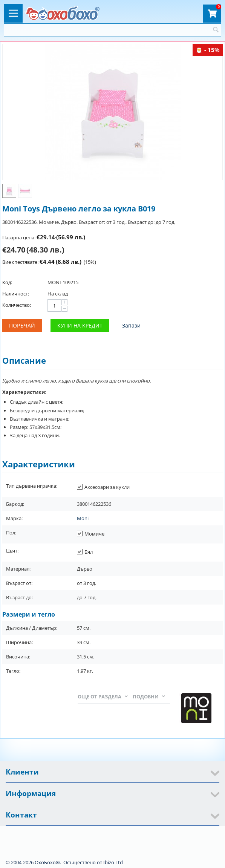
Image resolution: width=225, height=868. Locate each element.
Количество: (17, 305)
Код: (7, 282)
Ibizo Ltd (113, 862)
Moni (83, 518)
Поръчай (22, 325)
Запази (131, 325)
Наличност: (16, 294)
